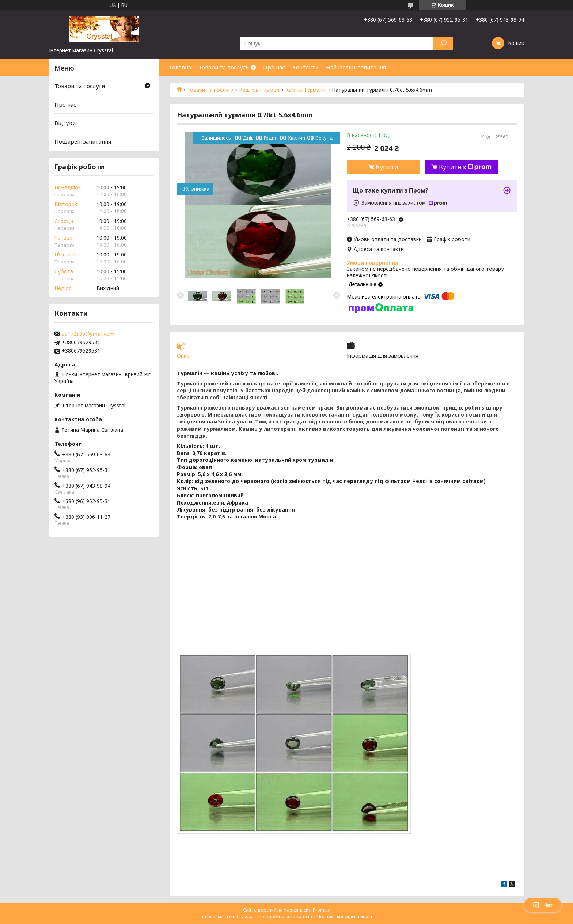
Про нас (274, 67)
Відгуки (65, 123)
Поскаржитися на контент (285, 917)
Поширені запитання (83, 141)
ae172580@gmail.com (88, 334)
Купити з (465, 167)
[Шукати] (443, 43)
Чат (543, 905)
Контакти (306, 67)
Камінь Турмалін (306, 90)
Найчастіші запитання (356, 67)
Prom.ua (322, 910)
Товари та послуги (224, 67)
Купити (387, 167)
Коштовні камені (260, 90)
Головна (180, 67)
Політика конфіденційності (345, 917)
